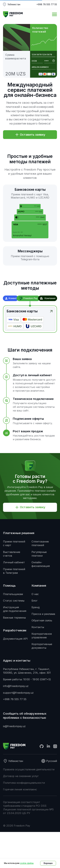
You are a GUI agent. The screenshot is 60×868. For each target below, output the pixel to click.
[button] (55, 14)
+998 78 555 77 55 (47, 4)
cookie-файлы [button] (27, 863)
